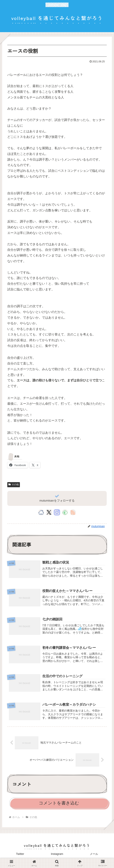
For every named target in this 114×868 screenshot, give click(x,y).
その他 (14, 484)
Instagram (57, 855)
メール (94, 855)
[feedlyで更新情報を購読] (65, 512)
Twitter (20, 855)
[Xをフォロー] (49, 512)
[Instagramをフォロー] (57, 512)
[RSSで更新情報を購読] (73, 512)
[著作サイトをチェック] (41, 512)
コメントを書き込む (59, 804)
